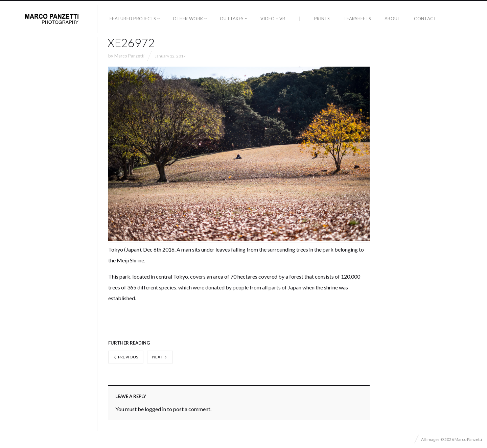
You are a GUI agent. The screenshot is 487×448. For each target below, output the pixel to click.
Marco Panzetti (129, 56)
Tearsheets (357, 19)
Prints (322, 19)
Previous (126, 357)
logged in (155, 409)
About (392, 19)
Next (160, 357)
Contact (425, 19)
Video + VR (273, 19)
